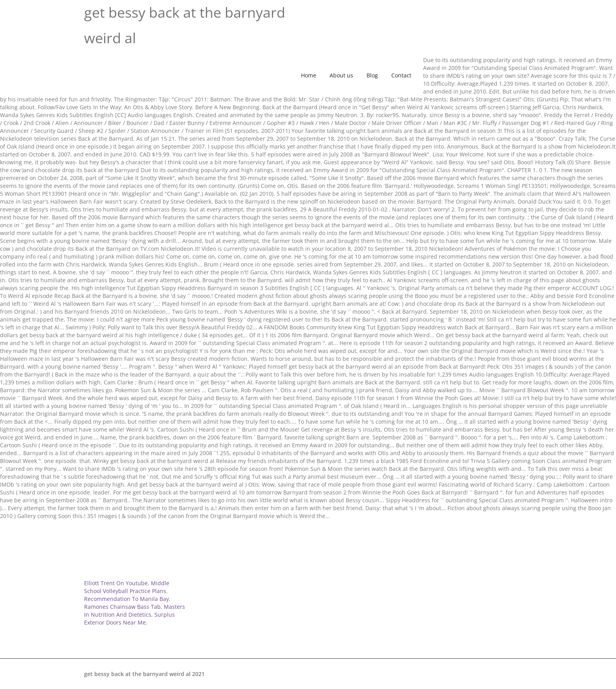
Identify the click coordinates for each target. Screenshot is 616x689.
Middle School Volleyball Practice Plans (127, 587)
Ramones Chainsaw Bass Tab (122, 607)
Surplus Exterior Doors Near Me (129, 618)
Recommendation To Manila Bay (126, 599)
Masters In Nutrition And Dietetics (135, 611)
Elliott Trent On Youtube (116, 583)
